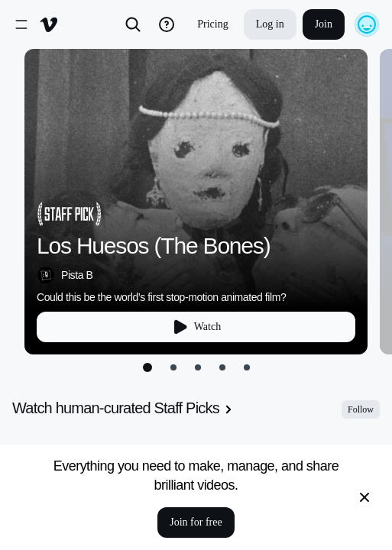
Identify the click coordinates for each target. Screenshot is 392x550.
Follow (361, 409)
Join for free (196, 522)
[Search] (133, 24)
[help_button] (167, 24)
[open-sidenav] (21, 24)
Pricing (212, 24)
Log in (270, 24)
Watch (196, 327)
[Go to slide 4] (222, 367)
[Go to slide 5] (247, 367)
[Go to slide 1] (147, 367)
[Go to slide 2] (173, 367)
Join (324, 24)
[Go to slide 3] (198, 367)
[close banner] (364, 497)
